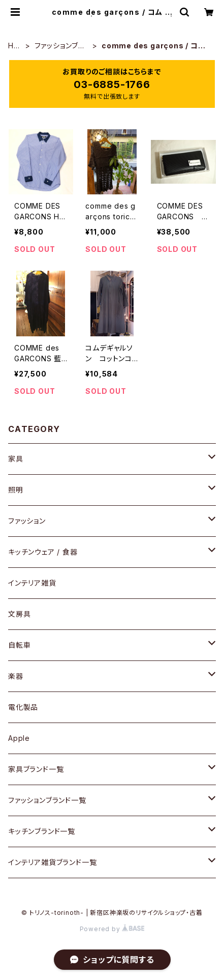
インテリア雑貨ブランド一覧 (52, 862)
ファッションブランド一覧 (60, 46)
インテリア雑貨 (32, 583)
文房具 (19, 614)
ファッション (27, 521)
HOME (14, 46)
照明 (16, 490)
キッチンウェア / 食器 (43, 552)
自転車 (19, 645)
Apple (19, 738)
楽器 (16, 676)
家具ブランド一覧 (36, 769)
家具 (16, 459)
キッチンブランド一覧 (42, 831)
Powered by (112, 929)
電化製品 (23, 707)
